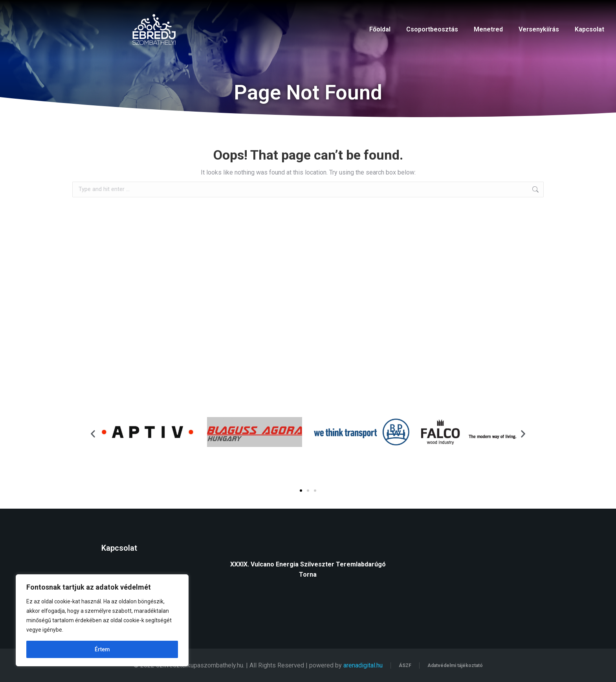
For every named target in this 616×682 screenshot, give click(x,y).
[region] (102, 620)
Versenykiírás (539, 29)
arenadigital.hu (363, 665)
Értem (102, 649)
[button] (93, 433)
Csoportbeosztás (432, 29)
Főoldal (380, 29)
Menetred (488, 29)
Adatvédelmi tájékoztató (455, 665)
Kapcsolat (589, 29)
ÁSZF (405, 665)
